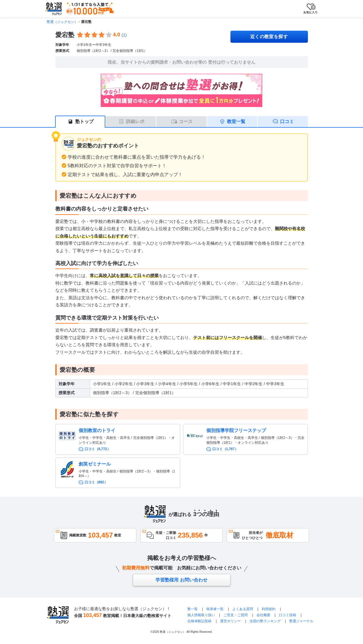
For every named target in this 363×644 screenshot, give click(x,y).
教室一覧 (236, 121)
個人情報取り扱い (201, 615)
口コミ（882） (96, 482)
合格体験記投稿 (199, 621)
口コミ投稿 (288, 615)
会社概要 (263, 615)
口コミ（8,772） (98, 449)
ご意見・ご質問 (236, 615)
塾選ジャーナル (301, 621)
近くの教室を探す (269, 37)
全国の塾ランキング (265, 621)
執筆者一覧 (215, 609)
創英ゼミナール (95, 464)
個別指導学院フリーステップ (236, 430)
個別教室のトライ (97, 430)
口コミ (287, 121)
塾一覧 (193, 609)
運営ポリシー (230, 621)
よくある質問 (243, 609)
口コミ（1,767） (225, 449)
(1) (124, 35)
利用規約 (269, 609)
